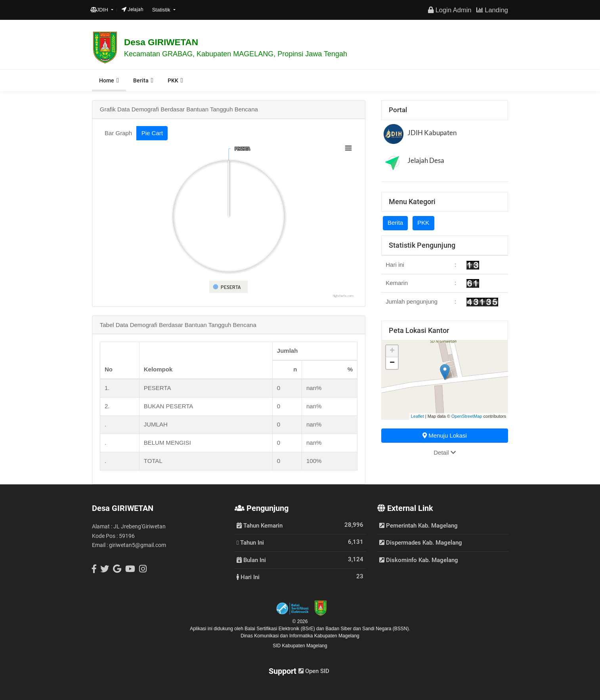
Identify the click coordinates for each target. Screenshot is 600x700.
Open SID (314, 671)
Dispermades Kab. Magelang (421, 543)
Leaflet (418, 416)
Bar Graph (118, 133)
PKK (173, 80)
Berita (141, 80)
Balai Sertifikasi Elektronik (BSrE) (280, 629)
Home (107, 80)
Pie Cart (152, 133)
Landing (492, 10)
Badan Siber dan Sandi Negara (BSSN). (368, 629)
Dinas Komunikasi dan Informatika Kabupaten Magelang (300, 636)
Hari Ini (248, 577)
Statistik (162, 10)
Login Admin (450, 10)
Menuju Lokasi (445, 435)
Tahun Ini (250, 542)
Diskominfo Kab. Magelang (419, 560)
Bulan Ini (251, 560)
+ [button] (392, 351)
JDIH (100, 10)
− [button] (392, 363)
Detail (445, 452)
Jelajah (133, 10)
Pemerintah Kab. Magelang (418, 526)
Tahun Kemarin (260, 525)
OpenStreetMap (467, 416)
